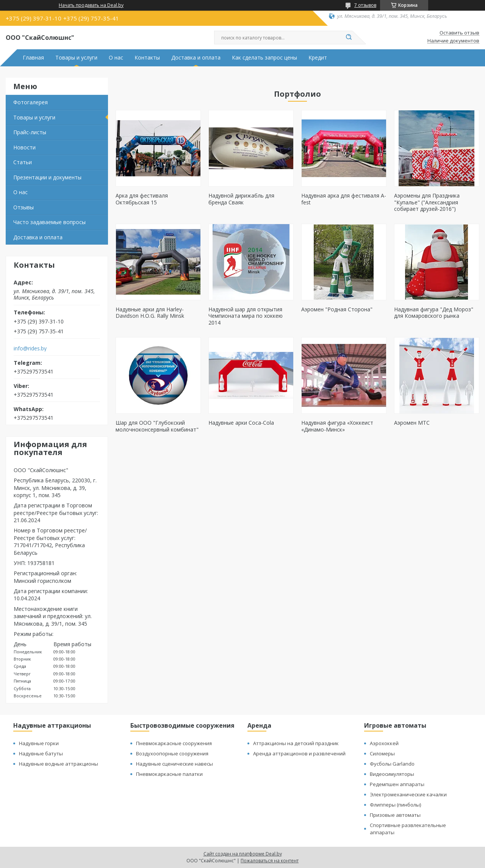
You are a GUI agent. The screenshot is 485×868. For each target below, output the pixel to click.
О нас (116, 58)
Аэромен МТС (412, 423)
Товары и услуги (76, 58)
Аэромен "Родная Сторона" (337, 309)
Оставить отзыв (459, 33)
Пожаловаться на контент (270, 861)
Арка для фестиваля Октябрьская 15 (142, 199)
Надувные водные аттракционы (59, 764)
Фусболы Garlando (392, 764)
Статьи (23, 162)
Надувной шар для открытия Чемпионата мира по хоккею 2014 (246, 316)
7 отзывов (365, 5)
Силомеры (382, 753)
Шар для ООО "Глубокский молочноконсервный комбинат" (157, 426)
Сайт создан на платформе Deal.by (243, 854)
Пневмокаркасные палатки (169, 774)
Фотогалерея (31, 102)
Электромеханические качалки (408, 794)
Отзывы (23, 207)
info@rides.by (30, 348)
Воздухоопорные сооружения (172, 753)
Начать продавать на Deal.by (91, 5)
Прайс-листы (30, 132)
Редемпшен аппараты (397, 784)
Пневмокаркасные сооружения (174, 743)
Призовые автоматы (395, 815)
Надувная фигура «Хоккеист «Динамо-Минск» (337, 426)
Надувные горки (39, 743)
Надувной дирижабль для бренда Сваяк (241, 199)
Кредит (318, 58)
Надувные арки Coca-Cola (241, 423)
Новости (24, 147)
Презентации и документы (47, 177)
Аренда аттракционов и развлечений (299, 753)
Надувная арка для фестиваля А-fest (344, 199)
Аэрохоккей (384, 743)
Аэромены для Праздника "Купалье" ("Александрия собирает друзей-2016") (427, 202)
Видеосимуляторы (392, 774)
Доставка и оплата (196, 58)
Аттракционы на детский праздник (296, 743)
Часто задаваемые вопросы (49, 222)
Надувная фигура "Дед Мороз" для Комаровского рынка (434, 313)
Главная (33, 58)
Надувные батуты (41, 753)
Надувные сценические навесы (174, 764)
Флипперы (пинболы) (395, 805)
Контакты (147, 58)
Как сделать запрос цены (264, 58)
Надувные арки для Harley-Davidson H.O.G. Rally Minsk (150, 313)
